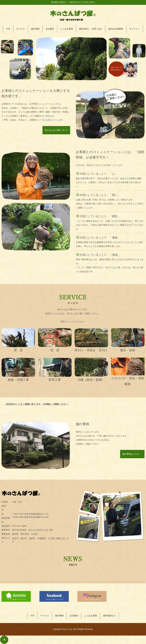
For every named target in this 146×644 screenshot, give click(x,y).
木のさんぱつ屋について (56, 130)
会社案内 (50, 29)
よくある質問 (67, 29)
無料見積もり (109, 616)
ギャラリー (135, 29)
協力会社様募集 (116, 29)
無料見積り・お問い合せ (91, 29)
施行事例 (35, 29)
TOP (8, 29)
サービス (21, 29)
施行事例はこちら (132, 454)
